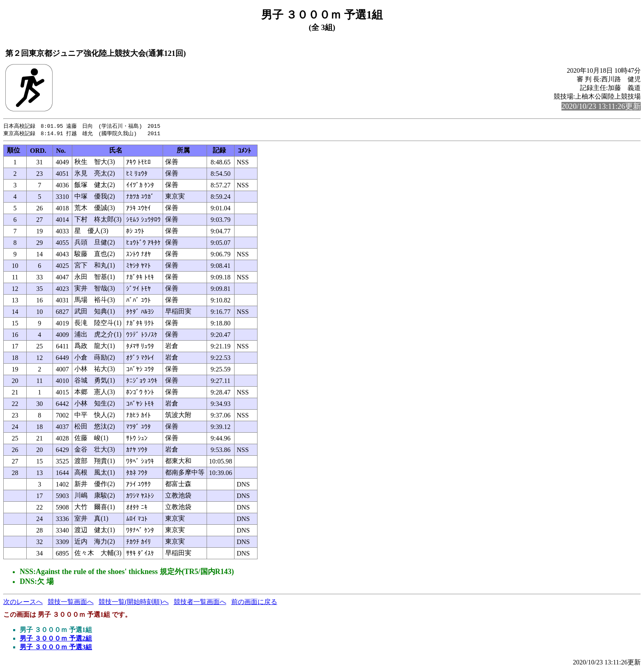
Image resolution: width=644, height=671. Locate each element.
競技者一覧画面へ (200, 603)
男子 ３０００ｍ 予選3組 (56, 648)
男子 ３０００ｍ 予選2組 (56, 639)
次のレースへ (23, 603)
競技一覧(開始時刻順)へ (134, 603)
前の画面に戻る (254, 603)
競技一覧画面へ (71, 603)
